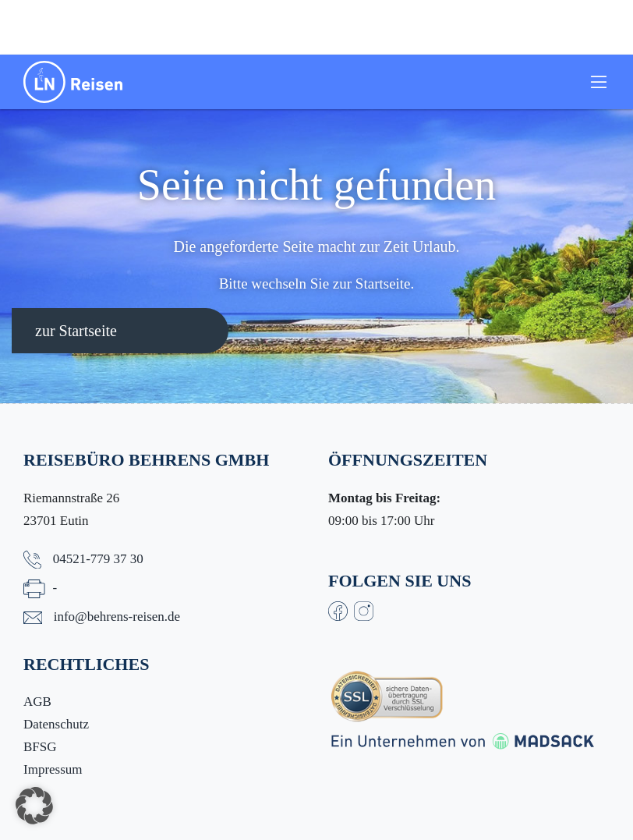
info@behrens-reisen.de (117, 617)
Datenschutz (56, 724)
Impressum (53, 769)
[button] (34, 806)
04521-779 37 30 (98, 559)
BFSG (40, 747)
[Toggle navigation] (599, 82)
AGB (37, 702)
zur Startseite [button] (76, 331)
